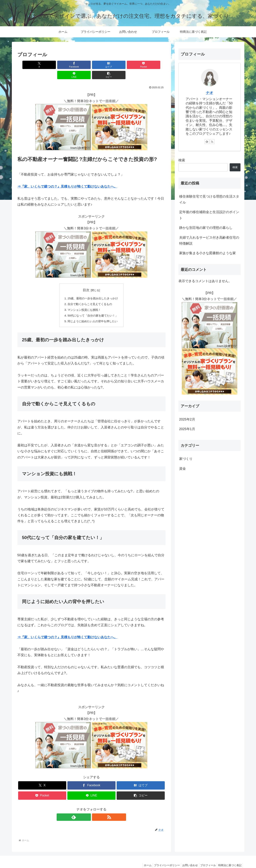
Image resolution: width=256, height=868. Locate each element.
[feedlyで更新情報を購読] (87, 808)
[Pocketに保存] (104, 65)
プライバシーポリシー (162, 856)
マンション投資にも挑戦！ (84, 300)
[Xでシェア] (29, 65)
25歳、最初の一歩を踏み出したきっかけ (93, 288)
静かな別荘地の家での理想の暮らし (206, 228)
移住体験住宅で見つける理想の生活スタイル (209, 199)
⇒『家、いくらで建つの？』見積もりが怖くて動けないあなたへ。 (67, 176)
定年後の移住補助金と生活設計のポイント (209, 215)
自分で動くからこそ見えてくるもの (90, 294)
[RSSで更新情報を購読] (96, 808)
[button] (153, 65)
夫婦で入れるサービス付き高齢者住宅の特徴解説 (209, 240)
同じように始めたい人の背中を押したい (93, 312)
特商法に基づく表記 (229, 856)
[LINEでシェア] (129, 65)
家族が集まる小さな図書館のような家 (208, 253)
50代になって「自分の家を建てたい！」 (93, 306)
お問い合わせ (186, 856)
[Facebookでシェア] (54, 65)
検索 (182, 160)
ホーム (141, 856)
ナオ (210, 93)
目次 (86, 280)
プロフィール (206, 856)
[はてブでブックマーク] (79, 65)
